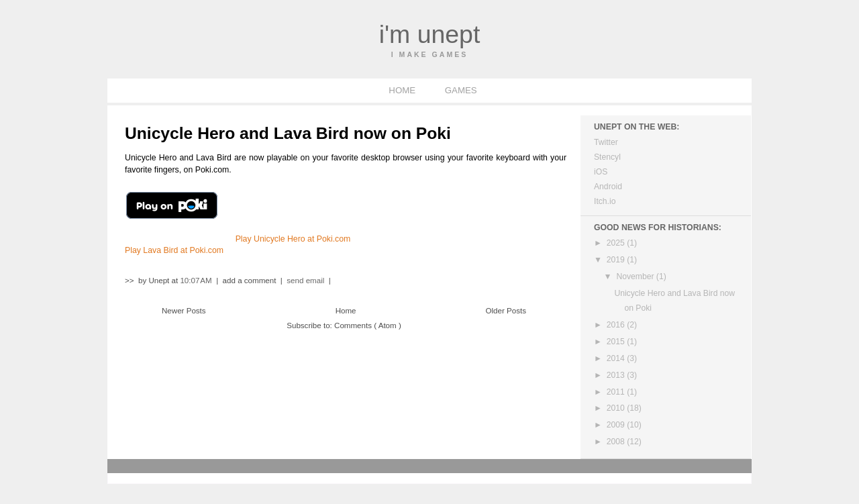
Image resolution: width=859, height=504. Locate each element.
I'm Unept (430, 34)
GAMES (461, 90)
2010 (617, 408)
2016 (617, 325)
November (636, 276)
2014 (617, 358)
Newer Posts (184, 311)
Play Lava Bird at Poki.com (174, 250)
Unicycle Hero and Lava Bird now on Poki (288, 133)
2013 (617, 375)
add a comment (251, 281)
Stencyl (607, 157)
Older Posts (506, 311)
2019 (617, 260)
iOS (601, 172)
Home (346, 311)
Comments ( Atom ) (368, 325)
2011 (617, 392)
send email (305, 281)
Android (608, 187)
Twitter (606, 142)
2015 (617, 342)
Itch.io (605, 201)
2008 (617, 442)
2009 (617, 425)
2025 (617, 243)
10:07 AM (197, 281)
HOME (403, 90)
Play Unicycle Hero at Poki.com (293, 239)
